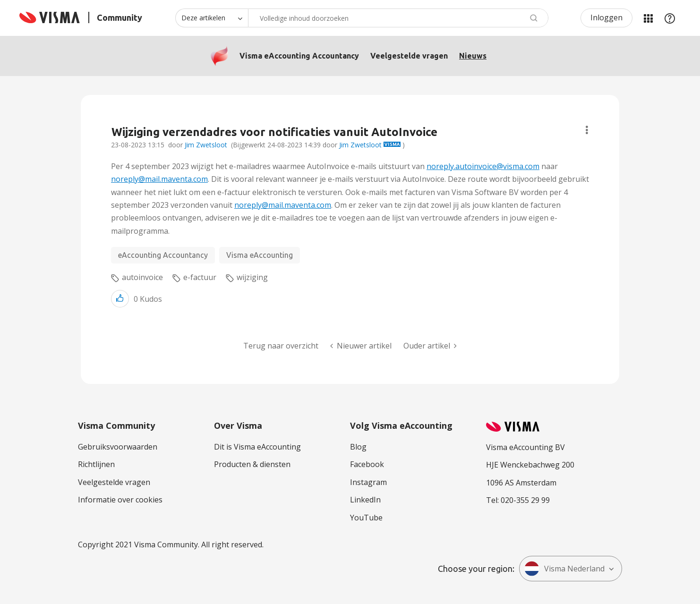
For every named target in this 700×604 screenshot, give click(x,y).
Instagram (368, 482)
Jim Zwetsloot (206, 145)
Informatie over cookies (120, 500)
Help (670, 18)
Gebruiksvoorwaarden (118, 447)
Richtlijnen (96, 464)
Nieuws (473, 56)
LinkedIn (365, 500)
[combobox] (398, 18)
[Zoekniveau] (212, 18)
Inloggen (606, 17)
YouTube (366, 518)
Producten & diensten (252, 464)
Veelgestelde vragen (409, 56)
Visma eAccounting (260, 255)
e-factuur (200, 277)
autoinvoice (142, 277)
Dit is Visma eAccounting (257, 447)
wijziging (252, 277)
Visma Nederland (564, 569)
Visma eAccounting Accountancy (299, 56)
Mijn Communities (648, 18)
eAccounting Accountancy (163, 255)
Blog (358, 447)
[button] (120, 299)
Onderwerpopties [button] (587, 130)
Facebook (367, 464)
